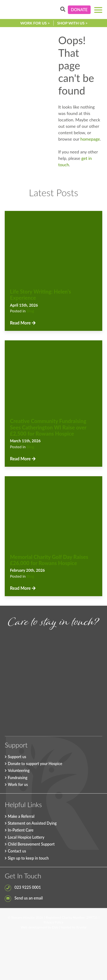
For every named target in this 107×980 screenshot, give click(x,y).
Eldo (55, 927)
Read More (23, 323)
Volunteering (19, 770)
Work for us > (35, 23)
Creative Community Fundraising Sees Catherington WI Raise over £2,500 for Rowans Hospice (48, 427)
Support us (17, 757)
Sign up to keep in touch (28, 858)
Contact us (17, 851)
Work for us (18, 784)
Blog (30, 311)
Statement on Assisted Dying (32, 823)
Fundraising (18, 778)
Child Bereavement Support (31, 844)
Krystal (81, 927)
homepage (90, 139)
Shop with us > (72, 23)
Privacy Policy (53, 922)
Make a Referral (21, 816)
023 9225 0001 (23, 887)
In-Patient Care (21, 830)
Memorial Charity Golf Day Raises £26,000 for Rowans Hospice (49, 560)
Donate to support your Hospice (35, 764)
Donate (79, 10)
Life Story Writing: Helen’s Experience (40, 295)
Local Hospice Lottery (26, 837)
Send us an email (24, 898)
